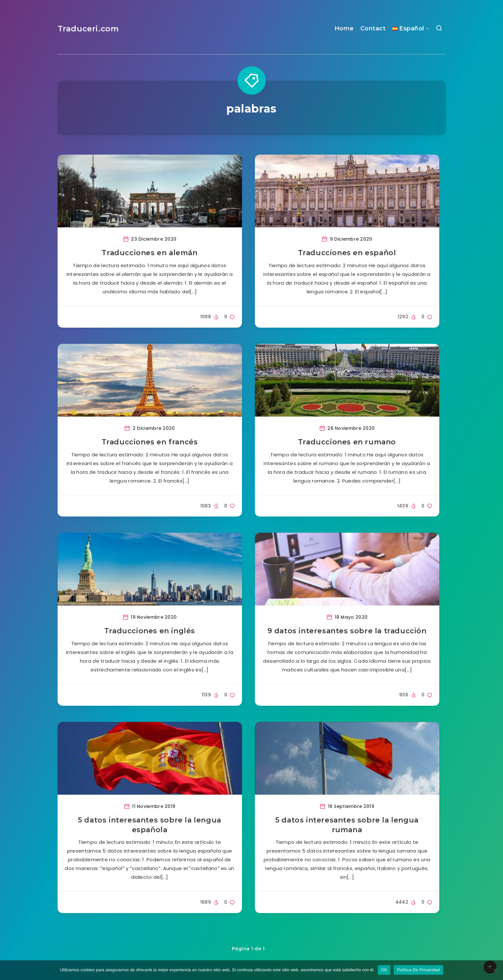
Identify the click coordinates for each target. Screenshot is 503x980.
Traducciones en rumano (347, 442)
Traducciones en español (347, 253)
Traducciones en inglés (150, 631)
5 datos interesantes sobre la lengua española (150, 825)
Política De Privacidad (418, 970)
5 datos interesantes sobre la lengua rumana (347, 825)
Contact (373, 28)
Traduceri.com (88, 29)
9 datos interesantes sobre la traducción (347, 631)
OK (384, 970)
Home (344, 28)
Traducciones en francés (150, 442)
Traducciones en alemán (149, 253)
